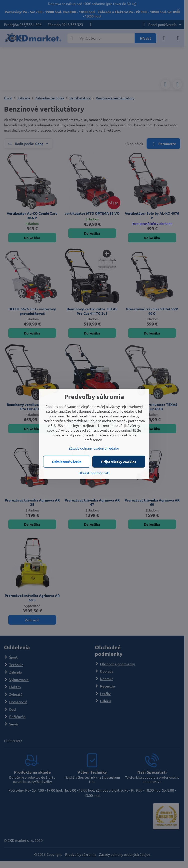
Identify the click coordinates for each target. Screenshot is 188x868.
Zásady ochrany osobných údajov (94, 448)
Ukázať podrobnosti (94, 473)
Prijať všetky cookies (119, 462)
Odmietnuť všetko (67, 462)
